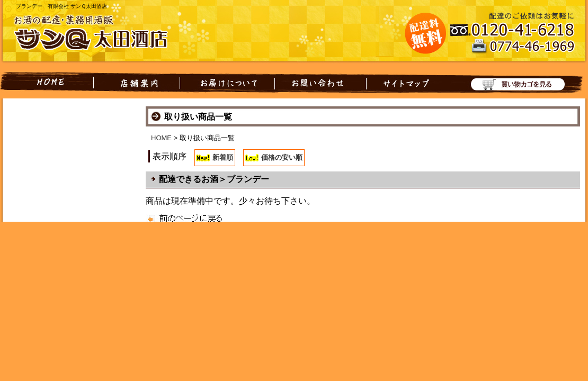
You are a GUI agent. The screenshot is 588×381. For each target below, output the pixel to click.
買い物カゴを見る (512, 83)
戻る (176, 218)
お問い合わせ (321, 83)
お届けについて (228, 83)
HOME (47, 83)
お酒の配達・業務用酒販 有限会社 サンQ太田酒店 (98, 34)
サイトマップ (404, 83)
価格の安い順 (282, 157)
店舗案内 (137, 83)
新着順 (223, 157)
